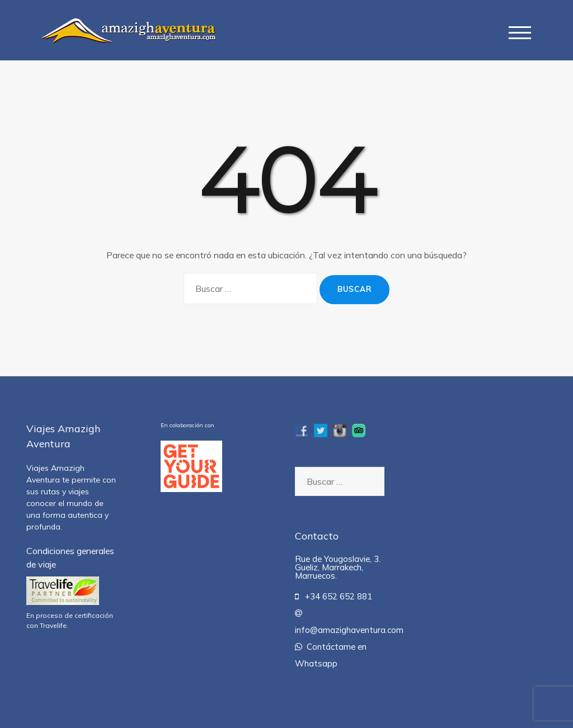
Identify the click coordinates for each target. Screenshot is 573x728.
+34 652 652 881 (334, 596)
